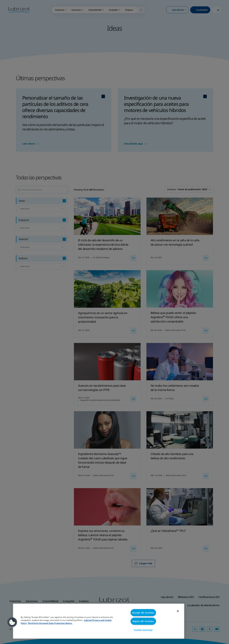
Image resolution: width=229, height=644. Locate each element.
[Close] (178, 611)
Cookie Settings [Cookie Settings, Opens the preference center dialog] (143, 630)
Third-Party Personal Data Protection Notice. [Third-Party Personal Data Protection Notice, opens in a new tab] (50, 623)
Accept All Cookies (143, 613)
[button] (12, 622)
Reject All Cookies (143, 621)
